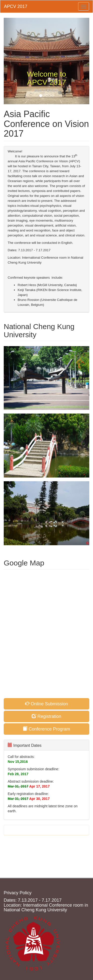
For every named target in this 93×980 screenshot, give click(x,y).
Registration (46, 716)
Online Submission (46, 704)
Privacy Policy (18, 893)
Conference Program (46, 729)
